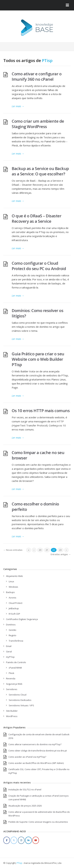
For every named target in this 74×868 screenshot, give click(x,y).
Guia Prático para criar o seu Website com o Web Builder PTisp (38, 359)
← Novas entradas (13, 550)
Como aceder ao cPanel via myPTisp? (27, 757)
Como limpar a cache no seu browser (38, 455)
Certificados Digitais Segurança (22, 619)
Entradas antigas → (61, 554)
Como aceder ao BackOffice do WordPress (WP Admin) (36, 763)
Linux (11, 581)
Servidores (12, 689)
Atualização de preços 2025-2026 (25, 806)
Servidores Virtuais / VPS (21, 705)
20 (40, 550)
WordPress (12, 716)
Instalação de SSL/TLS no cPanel (25, 789)
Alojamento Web (14, 576)
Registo (13, 635)
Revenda (11, 678)
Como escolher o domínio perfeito (35, 507)
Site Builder (12, 711)
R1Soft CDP (14, 614)
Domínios (11, 625)
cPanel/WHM (15, 668)
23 (60, 550)
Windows (13, 587)
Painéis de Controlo (16, 662)
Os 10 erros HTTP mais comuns (41, 410)
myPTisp (10, 657)
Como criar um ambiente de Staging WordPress (38, 124)
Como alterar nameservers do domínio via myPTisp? (35, 744)
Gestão (13, 630)
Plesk (11, 673)
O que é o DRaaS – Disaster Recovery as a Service (36, 218)
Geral (9, 652)
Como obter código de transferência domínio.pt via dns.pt (38, 751)
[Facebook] (7, 840)
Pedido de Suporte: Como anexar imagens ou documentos (38, 822)
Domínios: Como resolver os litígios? (38, 313)
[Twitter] (14, 840)
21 (47, 550)
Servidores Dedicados (20, 700)
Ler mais (18, 106)
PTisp (47, 60)
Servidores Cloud (18, 695)
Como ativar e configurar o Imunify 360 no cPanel (37, 76)
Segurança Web (14, 684)
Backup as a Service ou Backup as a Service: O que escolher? (40, 171)
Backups (10, 592)
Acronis (13, 598)
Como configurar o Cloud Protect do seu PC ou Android (39, 266)
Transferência (16, 641)
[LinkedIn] (28, 840)
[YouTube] (36, 840)
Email (9, 646)
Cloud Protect (16, 603)
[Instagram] (21, 840)
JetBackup (14, 608)
